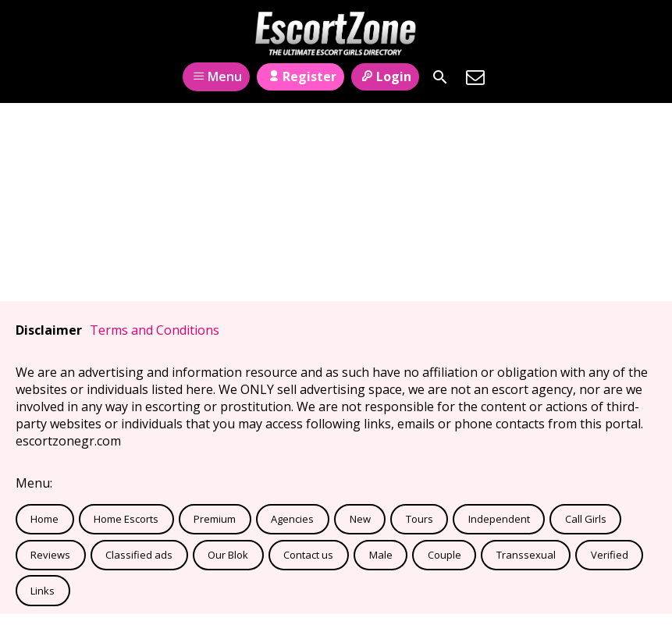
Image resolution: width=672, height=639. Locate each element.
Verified (610, 555)
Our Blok (228, 555)
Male (381, 555)
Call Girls (586, 519)
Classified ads (139, 555)
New (360, 519)
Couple (444, 555)
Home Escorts (126, 519)
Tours (420, 519)
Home (44, 519)
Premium (215, 519)
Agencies (292, 519)
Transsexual (526, 555)
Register (300, 76)
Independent (499, 519)
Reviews (50, 555)
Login (385, 76)
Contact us (308, 555)
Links (43, 591)
